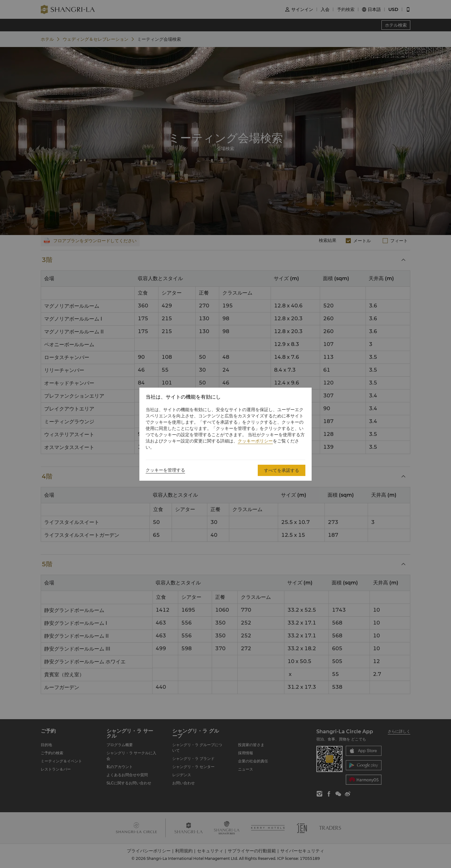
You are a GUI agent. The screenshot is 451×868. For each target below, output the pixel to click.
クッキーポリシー (255, 441)
